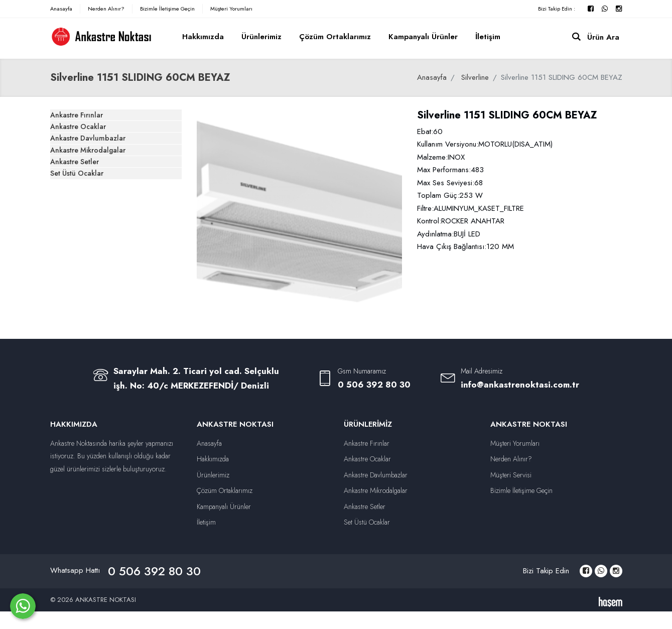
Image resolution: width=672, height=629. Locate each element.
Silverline (475, 77)
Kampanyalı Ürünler (423, 37)
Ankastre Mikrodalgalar (103, 203)
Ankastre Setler (90, 230)
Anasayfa (61, 9)
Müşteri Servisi (511, 475)
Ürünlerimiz (261, 37)
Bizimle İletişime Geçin (167, 9)
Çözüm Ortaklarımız (335, 37)
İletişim (488, 37)
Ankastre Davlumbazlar (102, 176)
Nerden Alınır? (106, 9)
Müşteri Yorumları (231, 9)
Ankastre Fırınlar (91, 123)
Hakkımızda (203, 37)
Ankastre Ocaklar (92, 150)
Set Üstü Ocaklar (92, 257)
